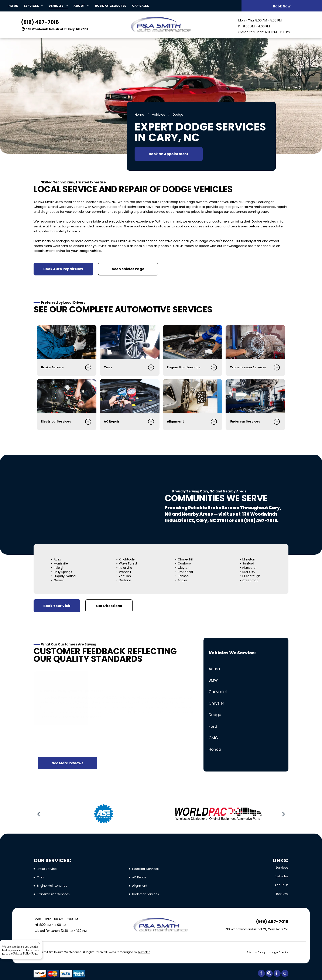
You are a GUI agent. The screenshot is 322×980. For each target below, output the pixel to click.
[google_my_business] (285, 974)
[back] (38, 814)
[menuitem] (16, 6)
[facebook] (261, 974)
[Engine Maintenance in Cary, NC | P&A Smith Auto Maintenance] (150, 342)
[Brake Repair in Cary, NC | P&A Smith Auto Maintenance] (48, 342)
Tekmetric (144, 952)
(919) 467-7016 (40, 22)
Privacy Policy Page (25, 972)
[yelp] (277, 974)
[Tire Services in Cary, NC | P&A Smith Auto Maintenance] (101, 342)
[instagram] (269, 974)
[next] (284, 814)
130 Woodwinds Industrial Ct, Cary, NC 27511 (57, 29)
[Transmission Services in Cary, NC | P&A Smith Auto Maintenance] (200, 342)
